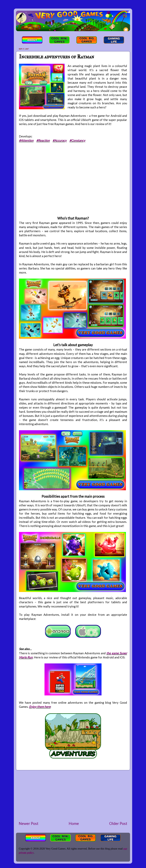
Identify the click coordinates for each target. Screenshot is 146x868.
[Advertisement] (73, 796)
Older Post (118, 823)
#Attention (26, 140)
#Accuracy (60, 140)
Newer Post (29, 823)
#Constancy (77, 140)
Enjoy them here (40, 707)
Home (74, 823)
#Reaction (43, 140)
